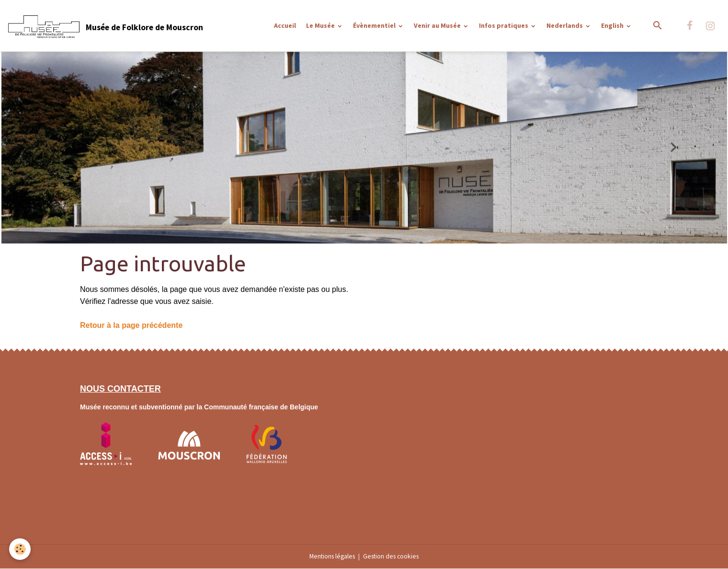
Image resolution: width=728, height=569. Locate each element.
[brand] (105, 26)
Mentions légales (330, 557)
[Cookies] (20, 549)
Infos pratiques (504, 25)
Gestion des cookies (393, 557)
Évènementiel (375, 25)
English (613, 25)
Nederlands (565, 25)
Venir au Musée (438, 25)
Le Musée (321, 25)
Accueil (285, 25)
